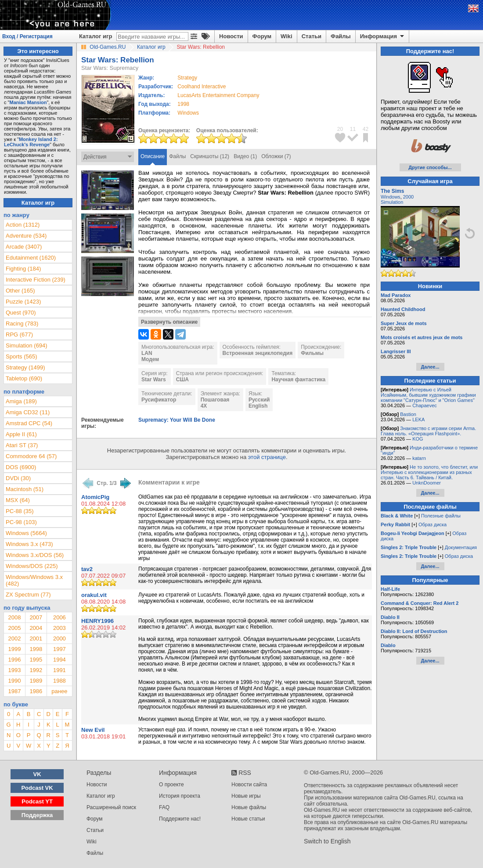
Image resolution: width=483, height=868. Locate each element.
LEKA (418, 420)
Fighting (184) (23, 269)
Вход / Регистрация (27, 36)
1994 (59, 660)
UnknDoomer (427, 483)
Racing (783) (22, 324)
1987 (14, 691)
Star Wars (154, 380)
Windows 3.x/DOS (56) (35, 555)
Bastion (408, 414)
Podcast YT (37, 801)
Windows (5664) (26, 533)
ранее (59, 691)
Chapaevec (425, 405)
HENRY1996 (97, 621)
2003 (59, 628)
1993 (14, 670)
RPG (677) (19, 335)
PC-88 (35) (20, 511)
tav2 (87, 569)
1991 (59, 670)
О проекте (171, 785)
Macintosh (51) (25, 489)
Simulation (392, 202)
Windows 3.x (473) (29, 544)
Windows (391, 197)
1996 (14, 660)
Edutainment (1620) (31, 258)
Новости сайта (249, 785)
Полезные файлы (441, 516)
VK (37, 774)
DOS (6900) (21, 467)
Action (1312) (23, 225)
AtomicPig (95, 497)
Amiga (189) (21, 401)
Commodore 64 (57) (31, 456)
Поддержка (37, 815)
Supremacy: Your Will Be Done (177, 420)
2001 (36, 638)
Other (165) (20, 291)
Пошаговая (215, 400)
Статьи (312, 36)
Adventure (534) (26, 236)
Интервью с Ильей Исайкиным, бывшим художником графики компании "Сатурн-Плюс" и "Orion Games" (428, 395)
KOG (418, 439)
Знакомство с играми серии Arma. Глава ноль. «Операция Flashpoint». (428, 431)
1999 (14, 649)
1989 (36, 681)
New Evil (93, 730)
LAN (147, 353)
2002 (14, 638)
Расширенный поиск (111, 807)
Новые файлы (249, 807)
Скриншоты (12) (210, 156)
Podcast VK (37, 788)
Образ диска (433, 524)
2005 (14, 628)
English (258, 406)
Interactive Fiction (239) (36, 280)
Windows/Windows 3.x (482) (34, 580)
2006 (59, 617)
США (182, 380)
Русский (259, 400)
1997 (59, 649)
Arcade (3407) (24, 247)
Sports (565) (22, 356)
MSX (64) (18, 500)
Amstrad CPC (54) (29, 423)
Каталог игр (96, 36)
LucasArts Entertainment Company (218, 95)
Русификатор (159, 400)
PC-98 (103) (21, 522)
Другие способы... (430, 167)
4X (204, 406)
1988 (59, 681)
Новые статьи (248, 819)
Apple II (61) (21, 434)
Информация (383, 36)
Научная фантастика (298, 380)
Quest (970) (21, 313)
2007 (36, 617)
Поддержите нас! (180, 819)
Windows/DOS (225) (32, 566)
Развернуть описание (169, 322)
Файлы (341, 36)
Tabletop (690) (24, 378)
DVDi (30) (18, 478)
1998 (183, 104)
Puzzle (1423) (23, 302)
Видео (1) (245, 156)
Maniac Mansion (28, 102)
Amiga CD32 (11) (28, 412)
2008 (14, 617)
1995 (36, 660)
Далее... (430, 367)
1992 (36, 670)
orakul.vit (94, 595)
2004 (36, 628)
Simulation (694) (27, 345)
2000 (59, 638)
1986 (36, 691)
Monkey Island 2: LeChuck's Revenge (31, 142)
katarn (419, 458)
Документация (461, 547)
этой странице (267, 457)
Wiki (287, 36)
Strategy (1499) (25, 367)
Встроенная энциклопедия (258, 353)
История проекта (180, 796)
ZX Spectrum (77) (28, 595)
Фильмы (312, 353)
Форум (262, 36)
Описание (153, 156)
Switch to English (327, 841)
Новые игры (246, 796)
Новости (231, 36)
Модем (150, 359)
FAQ (164, 807)
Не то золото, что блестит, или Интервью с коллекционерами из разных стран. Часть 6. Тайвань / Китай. (429, 472)
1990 (14, 681)
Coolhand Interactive (202, 87)
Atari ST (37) (22, 445)
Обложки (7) (276, 156)
